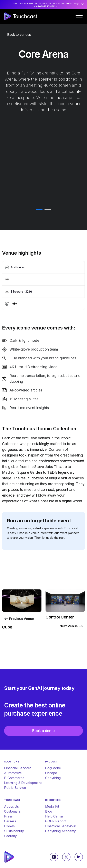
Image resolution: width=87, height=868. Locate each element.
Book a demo (43, 731)
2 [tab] (48, 209)
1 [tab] (40, 209)
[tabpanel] (43, 205)
